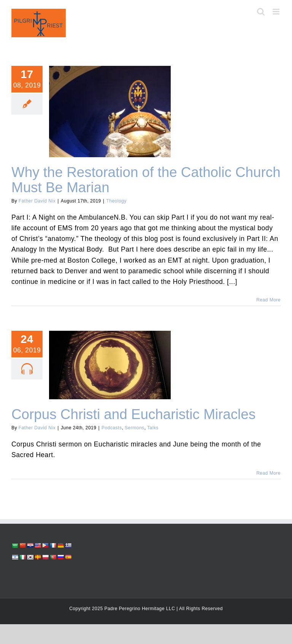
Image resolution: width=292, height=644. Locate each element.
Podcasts (112, 428)
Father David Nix (37, 201)
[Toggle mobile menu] (277, 12)
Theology (116, 201)
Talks (153, 428)
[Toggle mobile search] (261, 12)
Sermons (135, 428)
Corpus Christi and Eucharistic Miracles (133, 414)
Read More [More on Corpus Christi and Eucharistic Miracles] (268, 473)
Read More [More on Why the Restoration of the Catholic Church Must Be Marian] (268, 300)
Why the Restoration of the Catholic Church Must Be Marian (146, 180)
